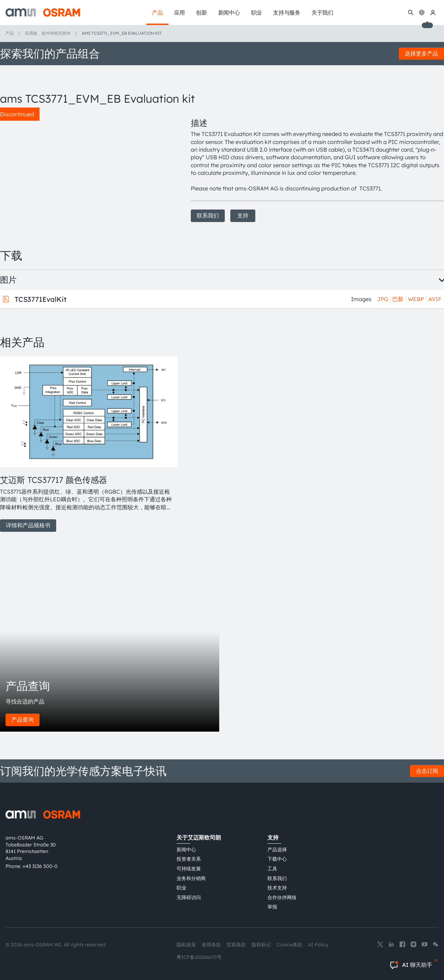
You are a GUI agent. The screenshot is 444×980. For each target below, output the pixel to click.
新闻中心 (186, 850)
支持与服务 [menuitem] (287, 12)
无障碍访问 (189, 897)
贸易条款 (236, 945)
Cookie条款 (289, 945)
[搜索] (411, 12)
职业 (181, 888)
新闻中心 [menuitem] (229, 12)
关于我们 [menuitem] (322, 12)
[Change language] (422, 12)
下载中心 (277, 859)
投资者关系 (189, 859)
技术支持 (277, 888)
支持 (243, 215)
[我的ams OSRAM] (433, 12)
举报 (272, 907)
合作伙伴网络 (282, 897)
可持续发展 (189, 869)
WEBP (416, 299)
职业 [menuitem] (257, 12)
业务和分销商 (191, 878)
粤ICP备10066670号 (199, 957)
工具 (272, 869)
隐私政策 (186, 945)
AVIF (435, 299)
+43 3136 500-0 (40, 866)
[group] (87, 444)
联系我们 (208, 215)
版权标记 (261, 945)
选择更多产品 (421, 53)
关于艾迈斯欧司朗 (199, 837)
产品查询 (23, 719)
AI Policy (318, 945)
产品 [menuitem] (157, 12)
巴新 (398, 299)
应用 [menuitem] (180, 12)
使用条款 (211, 945)
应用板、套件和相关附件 (48, 33)
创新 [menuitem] (202, 12)
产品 (10, 33)
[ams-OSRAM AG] (43, 12)
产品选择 (277, 850)
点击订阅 (427, 771)
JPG (383, 299)
